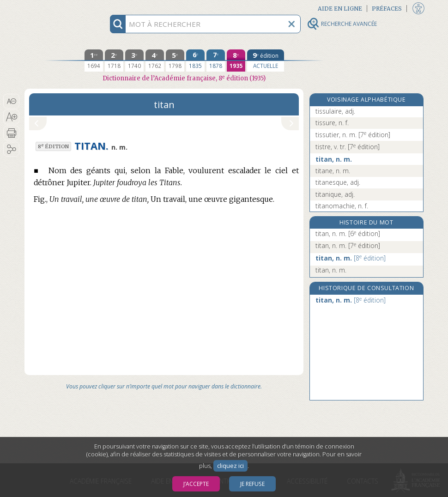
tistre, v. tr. (348, 147)
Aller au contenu (61, 8)
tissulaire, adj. (335, 111)
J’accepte (196, 484)
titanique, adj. (335, 194)
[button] (11, 101)
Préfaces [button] (387, 9)
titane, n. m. (333, 171)
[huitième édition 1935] (236, 61)
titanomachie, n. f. (342, 206)
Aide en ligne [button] (340, 9)
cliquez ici (230, 466)
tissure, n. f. (332, 123)
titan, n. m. (334, 159)
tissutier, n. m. (353, 135)
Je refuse (252, 484)
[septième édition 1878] (216, 61)
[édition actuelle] (266, 61)
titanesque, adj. (338, 182)
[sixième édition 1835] (195, 61)
